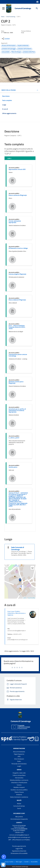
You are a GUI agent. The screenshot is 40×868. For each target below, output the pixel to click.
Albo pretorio (19, 817)
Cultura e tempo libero (19, 775)
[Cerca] (37, 8)
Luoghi (19, 766)
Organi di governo (19, 754)
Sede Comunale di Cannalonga (18, 548)
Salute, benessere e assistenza (19, 797)
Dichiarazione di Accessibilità (19, 853)
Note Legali (19, 862)
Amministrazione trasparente (19, 819)
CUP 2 (19, 17)
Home (3, 17)
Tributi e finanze (19, 792)
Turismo (19, 785)
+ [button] (7, 567)
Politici (19, 761)
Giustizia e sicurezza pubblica (19, 790)
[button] (37, 2)
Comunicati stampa (19, 806)
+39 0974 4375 (19, 832)
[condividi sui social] (6, 39)
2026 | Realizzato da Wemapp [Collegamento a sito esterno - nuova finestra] (20, 867)
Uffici (19, 756)
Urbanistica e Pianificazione (19, 783)
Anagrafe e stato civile (19, 773)
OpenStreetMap (32, 598)
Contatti (19, 823)
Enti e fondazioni (19, 759)
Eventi (19, 808)
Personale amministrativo (19, 764)
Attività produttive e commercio (19, 780)
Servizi (19, 770)
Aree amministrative (19, 752)
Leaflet (25, 598)
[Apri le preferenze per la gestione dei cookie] (3, 865)
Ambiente (19, 795)
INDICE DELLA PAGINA (9, 90)
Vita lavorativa (19, 778)
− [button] (7, 570)
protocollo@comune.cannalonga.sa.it (19, 837)
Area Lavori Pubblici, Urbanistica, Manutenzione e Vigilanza (16, 613)
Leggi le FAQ (19, 848)
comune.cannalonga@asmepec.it (19, 835)
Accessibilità (34, 862)
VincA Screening (11, 17)
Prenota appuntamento (19, 846)
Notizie (19, 804)
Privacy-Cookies (9, 862)
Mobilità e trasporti (19, 787)
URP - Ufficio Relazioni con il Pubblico (19, 840)
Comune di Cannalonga (23, 8)
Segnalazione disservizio (19, 851)
